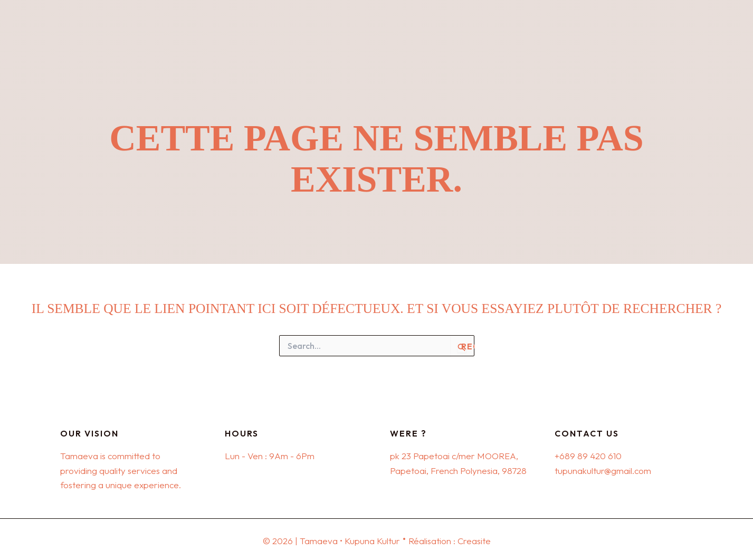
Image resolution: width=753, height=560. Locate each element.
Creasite (474, 541)
